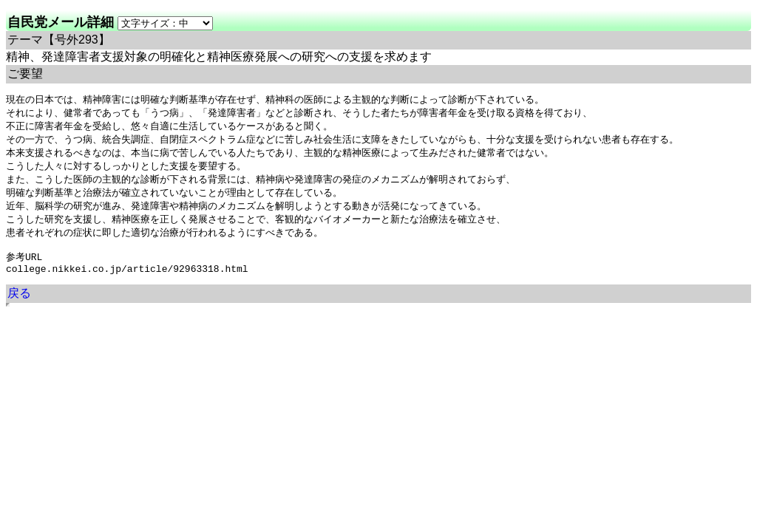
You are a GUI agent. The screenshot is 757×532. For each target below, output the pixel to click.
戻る (19, 306)
